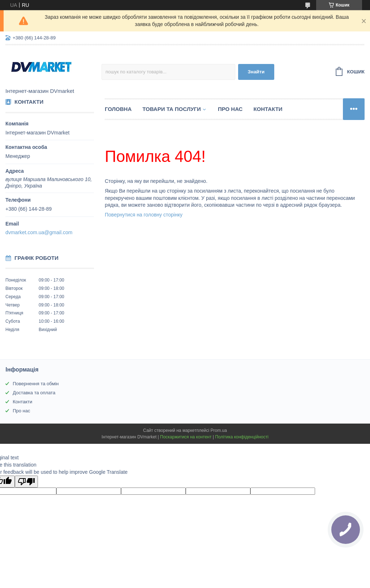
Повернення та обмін (36, 384)
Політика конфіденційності (242, 437)
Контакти (268, 109)
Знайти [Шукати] (256, 72)
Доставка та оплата (34, 393)
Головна (118, 109)
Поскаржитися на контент (186, 437)
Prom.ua (219, 430)
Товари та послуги (172, 109)
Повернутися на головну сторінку (144, 215)
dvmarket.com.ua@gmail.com (39, 232)
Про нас (230, 109)
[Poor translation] (26, 482)
